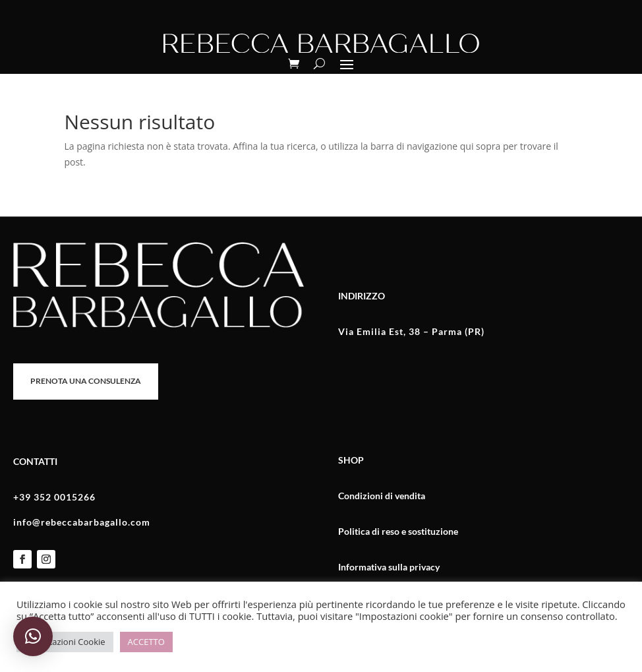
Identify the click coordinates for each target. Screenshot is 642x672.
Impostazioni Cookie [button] (65, 642)
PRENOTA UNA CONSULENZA (86, 381)
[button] (33, 636)
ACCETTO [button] (146, 642)
